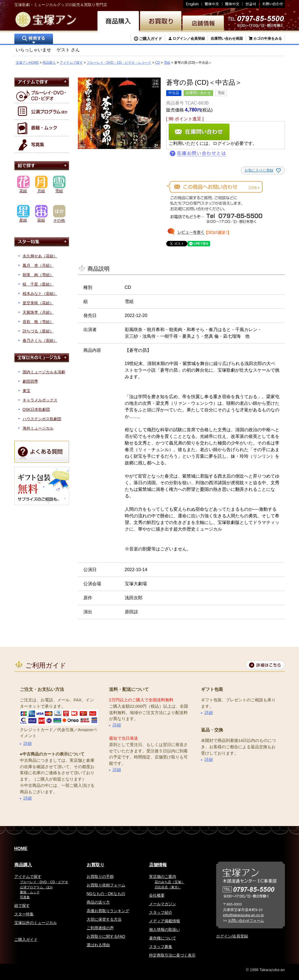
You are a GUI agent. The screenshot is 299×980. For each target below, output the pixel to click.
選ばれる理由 (98, 945)
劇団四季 (30, 381)
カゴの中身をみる (268, 38)
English (192, 4)
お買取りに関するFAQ (106, 936)
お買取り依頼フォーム (106, 885)
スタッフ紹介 (161, 912)
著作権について (163, 938)
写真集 (25, 897)
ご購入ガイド (150, 39)
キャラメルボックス (40, 400)
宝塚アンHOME (27, 63)
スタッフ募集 (161, 947)
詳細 (28, 743)
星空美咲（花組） (38, 303)
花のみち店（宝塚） (170, 882)
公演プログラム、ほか (36, 887)
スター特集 (24, 914)
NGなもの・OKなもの (106, 894)
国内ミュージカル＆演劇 (44, 372)
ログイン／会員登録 (189, 38)
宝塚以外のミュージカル (36, 923)
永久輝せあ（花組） (40, 256)
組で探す (22, 906)
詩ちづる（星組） (38, 331)
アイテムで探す (71, 63)
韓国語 (251, 4)
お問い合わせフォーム (246, 921)
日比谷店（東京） (168, 887)
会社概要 (157, 895)
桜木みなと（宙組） (40, 294)
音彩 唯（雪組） (38, 322)
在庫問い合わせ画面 (227, 38)
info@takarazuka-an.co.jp (244, 915)
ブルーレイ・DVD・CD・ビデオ (44, 882)
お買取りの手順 (100, 877)
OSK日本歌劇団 (36, 409)
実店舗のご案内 (163, 877)
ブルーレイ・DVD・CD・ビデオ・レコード (119, 63)
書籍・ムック (30, 892)
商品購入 (49, 63)
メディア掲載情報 (165, 921)
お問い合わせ (272, 4)
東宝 (27, 391)
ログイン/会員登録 (232, 936)
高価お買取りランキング (108, 911)
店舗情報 (158, 865)
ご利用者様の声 (100, 928)
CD (158, 63)
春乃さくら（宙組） (40, 340)
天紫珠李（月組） (38, 312)
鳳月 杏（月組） (38, 265)
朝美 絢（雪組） (38, 275)
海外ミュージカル (38, 428)
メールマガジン (163, 904)
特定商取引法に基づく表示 (172, 955)
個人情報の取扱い (165, 930)
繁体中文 (212, 4)
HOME (21, 849)
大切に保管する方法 (104, 919)
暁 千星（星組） (38, 284)
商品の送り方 (98, 902)
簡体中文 (232, 4)
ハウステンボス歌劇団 (42, 419)
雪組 (167, 63)
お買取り (96, 865)
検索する (34, 39)
